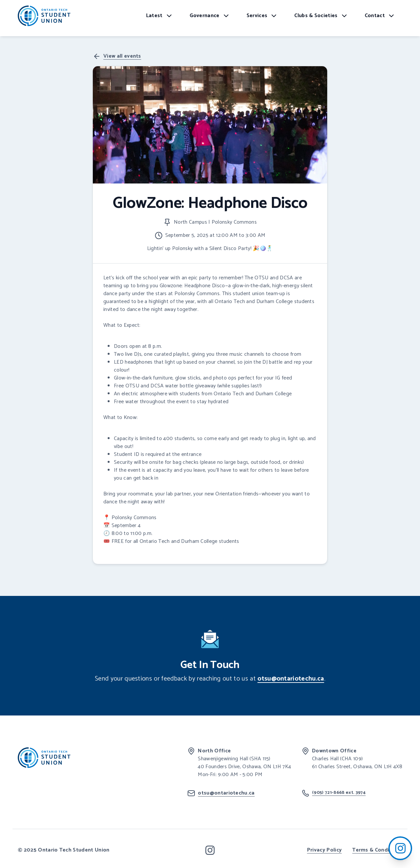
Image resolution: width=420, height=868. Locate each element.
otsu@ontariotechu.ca (291, 679)
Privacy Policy (324, 850)
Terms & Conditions (377, 850)
